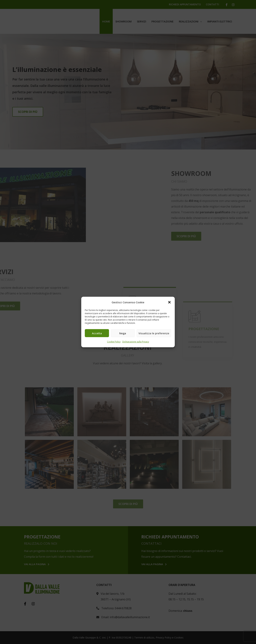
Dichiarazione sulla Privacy (136, 342)
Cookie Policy (114, 342)
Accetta (97, 333)
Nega (123, 333)
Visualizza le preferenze (154, 333)
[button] (169, 302)
